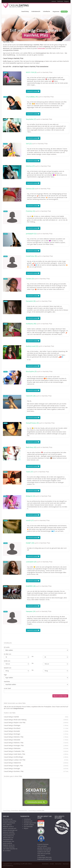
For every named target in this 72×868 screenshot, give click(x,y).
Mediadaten (45, 864)
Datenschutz (58, 864)
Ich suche (7, 647)
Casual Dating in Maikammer (36, 763)
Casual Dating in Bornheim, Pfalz (36, 771)
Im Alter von (7, 654)
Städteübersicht (36, 12)
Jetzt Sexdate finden (60, 696)
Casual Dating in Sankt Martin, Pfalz (36, 754)
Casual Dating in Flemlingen (36, 725)
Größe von (7, 661)
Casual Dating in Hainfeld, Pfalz (36, 811)
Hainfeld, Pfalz (47, 73)
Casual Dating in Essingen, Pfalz (36, 766)
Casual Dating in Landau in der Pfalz (36, 760)
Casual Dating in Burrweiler (36, 731)
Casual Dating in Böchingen (36, 734)
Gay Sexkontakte (28, 827)
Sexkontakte (41, 48)
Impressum (66, 864)
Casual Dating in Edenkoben (36, 748)
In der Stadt (7, 688)
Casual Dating (25, 12)
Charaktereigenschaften (30, 823)
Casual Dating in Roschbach (36, 728)
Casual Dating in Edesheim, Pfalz (36, 737)
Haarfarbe (7, 681)
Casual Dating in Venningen (36, 769)
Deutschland (15, 811)
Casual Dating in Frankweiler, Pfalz (36, 751)
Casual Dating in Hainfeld (36, 717)
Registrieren (60, 12)
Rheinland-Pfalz (23, 811)
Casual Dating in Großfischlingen (36, 757)
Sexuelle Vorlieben (29, 825)
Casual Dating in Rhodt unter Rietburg (36, 720)
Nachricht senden (33, 91)
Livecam (54, 1)
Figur (5, 675)
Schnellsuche (47, 12)
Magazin (66, 1)
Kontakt (52, 864)
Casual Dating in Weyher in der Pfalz (36, 723)
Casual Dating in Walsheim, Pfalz (36, 743)
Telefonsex (60, 1)
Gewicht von (8, 668)
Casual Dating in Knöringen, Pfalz (36, 746)
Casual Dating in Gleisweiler (36, 740)
